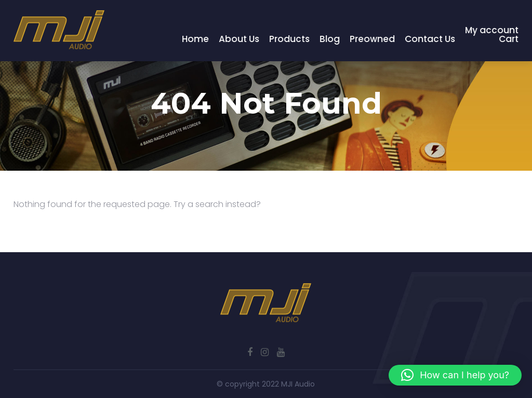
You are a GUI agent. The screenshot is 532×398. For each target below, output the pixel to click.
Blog (330, 39)
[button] (455, 375)
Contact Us (430, 39)
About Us (240, 39)
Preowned (373, 39)
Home (196, 39)
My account (492, 30)
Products (290, 39)
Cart (509, 39)
